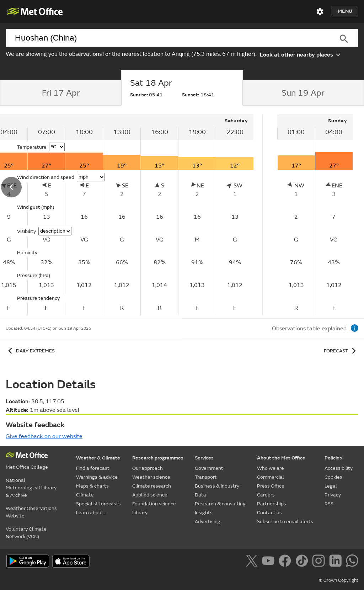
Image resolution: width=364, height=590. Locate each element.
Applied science (150, 495)
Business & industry (217, 486)
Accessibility (339, 468)
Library (140, 513)
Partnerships (272, 504)
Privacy (333, 495)
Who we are (271, 468)
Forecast (341, 351)
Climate (85, 495)
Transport (206, 477)
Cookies (333, 477)
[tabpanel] (315, 215)
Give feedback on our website (44, 436)
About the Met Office (281, 458)
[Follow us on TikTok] (303, 562)
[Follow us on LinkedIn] (337, 562)
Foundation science (154, 504)
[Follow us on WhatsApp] (352, 562)
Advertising (208, 522)
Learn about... (91, 513)
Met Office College (27, 467)
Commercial (271, 477)
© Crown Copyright (339, 580)
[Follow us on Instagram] (320, 562)
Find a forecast (93, 468)
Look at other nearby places (300, 54)
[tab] (61, 93)
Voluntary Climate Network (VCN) (26, 533)
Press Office (271, 486)
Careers (266, 495)
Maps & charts (92, 486)
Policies (333, 458)
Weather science (151, 477)
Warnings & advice (97, 477)
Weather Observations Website (31, 512)
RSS (329, 504)
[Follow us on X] (253, 562)
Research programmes (158, 458)
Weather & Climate (98, 458)
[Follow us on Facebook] (286, 562)
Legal (331, 486)
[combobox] (167, 38)
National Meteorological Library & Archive (31, 488)
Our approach (148, 468)
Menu (345, 11)
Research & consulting (220, 504)
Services (204, 458)
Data (200, 495)
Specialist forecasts (98, 504)
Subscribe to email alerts (285, 522)
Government (209, 468)
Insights (204, 513)
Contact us (269, 513)
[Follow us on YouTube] (270, 562)
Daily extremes (30, 351)
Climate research (152, 486)
